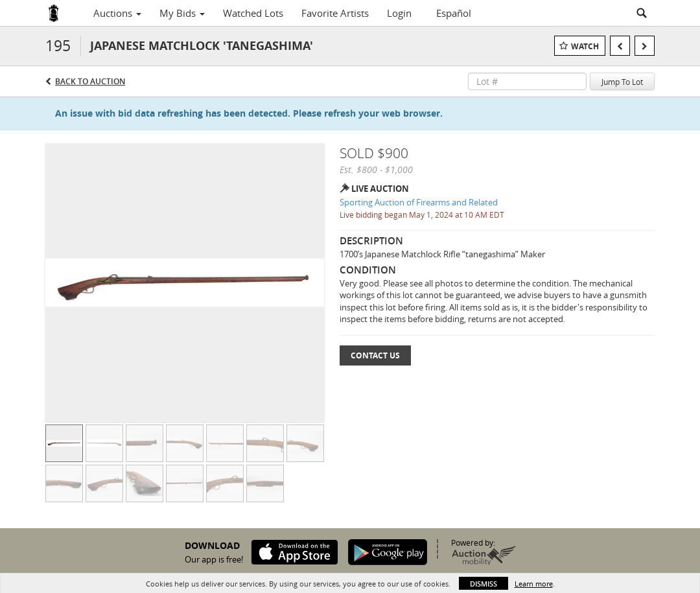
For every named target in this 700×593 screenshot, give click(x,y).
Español (454, 13)
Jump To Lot (622, 82)
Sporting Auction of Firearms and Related (419, 202)
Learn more (534, 584)
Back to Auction (90, 81)
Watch (585, 46)
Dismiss (484, 584)
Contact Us (375, 355)
